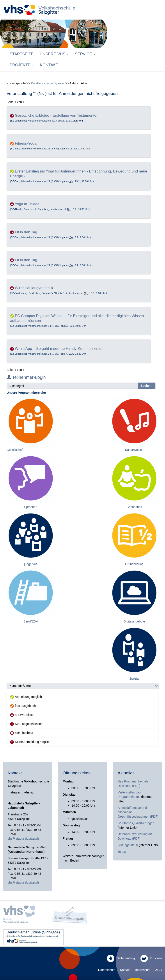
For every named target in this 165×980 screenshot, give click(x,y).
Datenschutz (107, 970)
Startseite (22, 54)
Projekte (22, 65)
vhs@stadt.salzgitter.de (24, 838)
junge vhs (31, 564)
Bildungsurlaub (128, 845)
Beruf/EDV (31, 621)
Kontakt (49, 65)
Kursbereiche (40, 83)
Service (85, 54)
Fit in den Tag (26, 232)
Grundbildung (134, 564)
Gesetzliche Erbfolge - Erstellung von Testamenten (57, 115)
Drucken (151, 958)
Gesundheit (134, 507)
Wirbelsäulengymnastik (34, 288)
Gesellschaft (15, 450)
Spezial (59, 83)
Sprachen (31, 507)
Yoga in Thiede (27, 204)
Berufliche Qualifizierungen (136, 823)
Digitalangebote (134, 621)
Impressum (143, 970)
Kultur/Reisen (134, 450)
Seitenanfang (121, 958)
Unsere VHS (54, 54)
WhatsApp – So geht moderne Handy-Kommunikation (59, 349)
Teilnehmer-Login (26, 377)
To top (122, 852)
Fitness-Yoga (26, 143)
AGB (158, 970)
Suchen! (146, 386)
